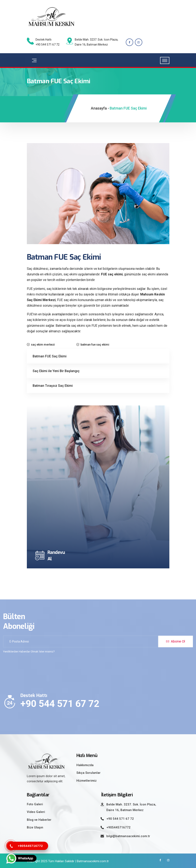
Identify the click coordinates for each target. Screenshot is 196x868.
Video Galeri (36, 812)
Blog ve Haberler (39, 820)
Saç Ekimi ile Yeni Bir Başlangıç (56, 371)
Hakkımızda (85, 765)
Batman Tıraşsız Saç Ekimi (53, 386)
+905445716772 (118, 827)
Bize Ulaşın (35, 827)
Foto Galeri (35, 804)
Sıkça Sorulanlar (88, 773)
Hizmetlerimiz (87, 781)
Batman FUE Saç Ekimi (50, 356)
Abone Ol (176, 641)
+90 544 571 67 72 (60, 704)
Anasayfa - (100, 108)
